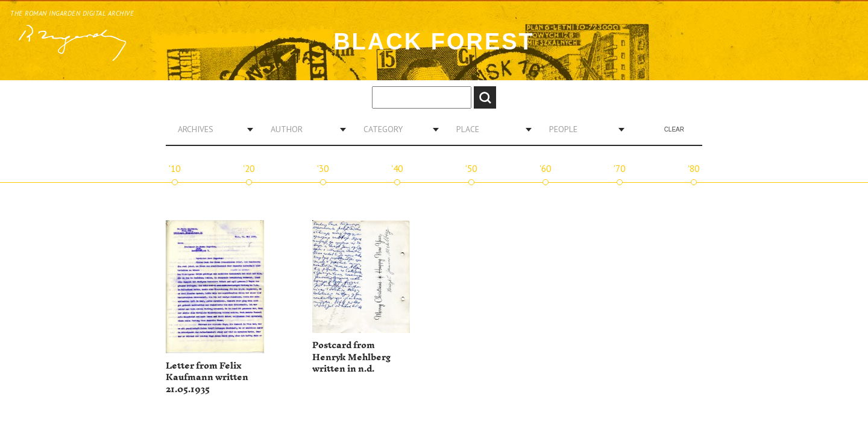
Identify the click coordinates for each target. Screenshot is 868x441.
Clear (674, 129)
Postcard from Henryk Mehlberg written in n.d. (351, 357)
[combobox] (211, 129)
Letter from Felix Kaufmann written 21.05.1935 (207, 378)
